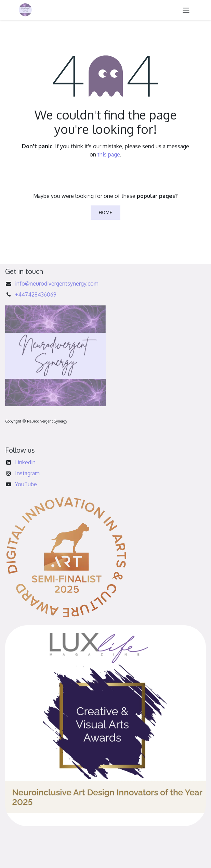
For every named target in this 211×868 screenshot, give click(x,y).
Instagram (27, 473)
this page (109, 154)
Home (105, 212)
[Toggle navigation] (186, 10)
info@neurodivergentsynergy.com (57, 284)
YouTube (26, 484)
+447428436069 (36, 294)
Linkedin (25, 462)
